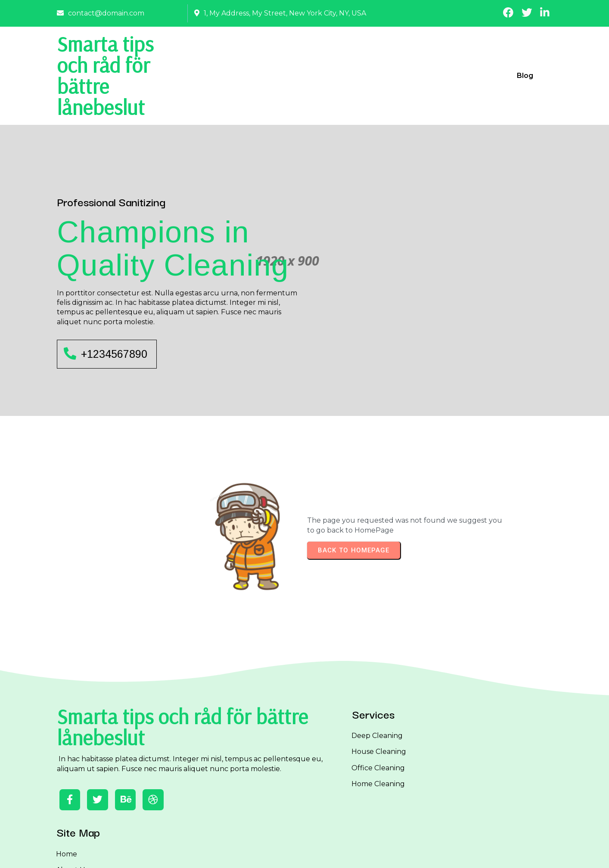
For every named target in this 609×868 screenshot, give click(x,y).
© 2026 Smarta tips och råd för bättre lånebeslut (304, 854)
